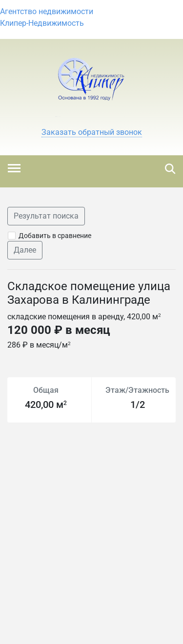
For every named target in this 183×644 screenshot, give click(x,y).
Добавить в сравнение (55, 236)
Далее (25, 250)
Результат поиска (46, 216)
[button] (92, 132)
